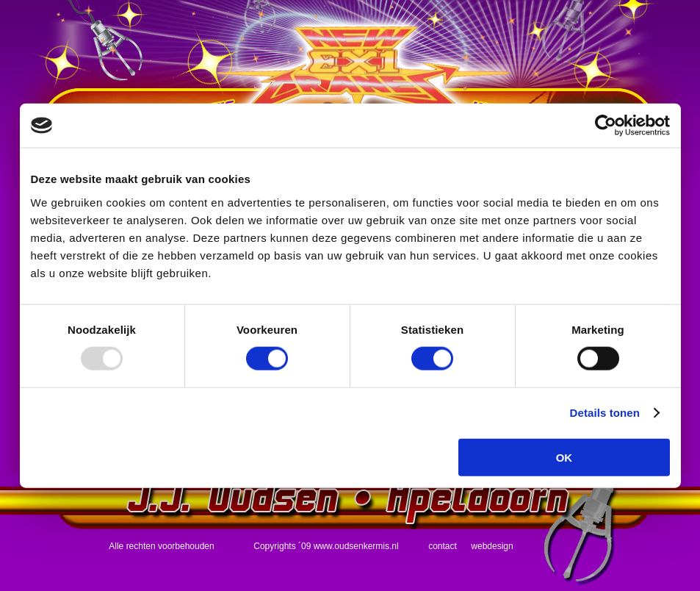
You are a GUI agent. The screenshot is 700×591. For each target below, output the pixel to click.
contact (443, 546)
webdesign (492, 546)
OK (564, 457)
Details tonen (605, 413)
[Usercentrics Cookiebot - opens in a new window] (606, 126)
